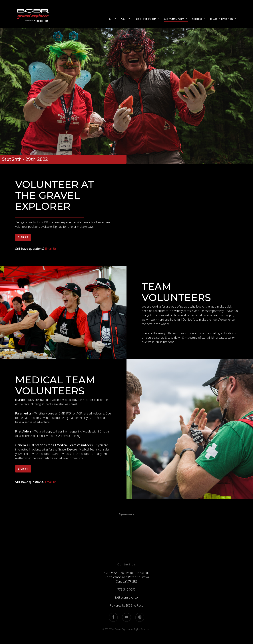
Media (199, 19)
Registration (147, 19)
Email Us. (51, 249)
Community (176, 19)
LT (113, 19)
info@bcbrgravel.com (126, 597)
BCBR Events (223, 19)
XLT (126, 19)
